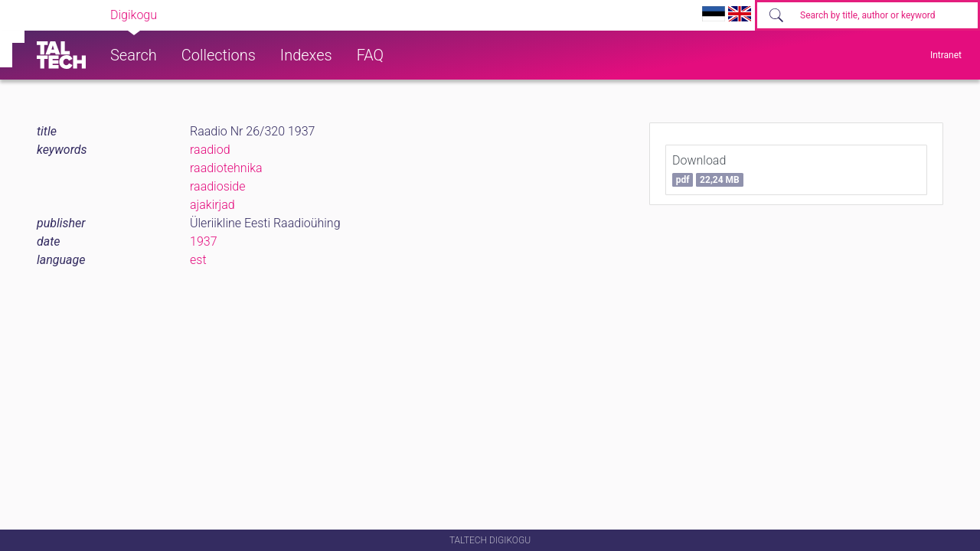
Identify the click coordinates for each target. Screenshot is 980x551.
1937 (204, 241)
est (198, 260)
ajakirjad (212, 205)
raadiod (210, 150)
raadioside (218, 186)
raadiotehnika (226, 168)
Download (708, 170)
